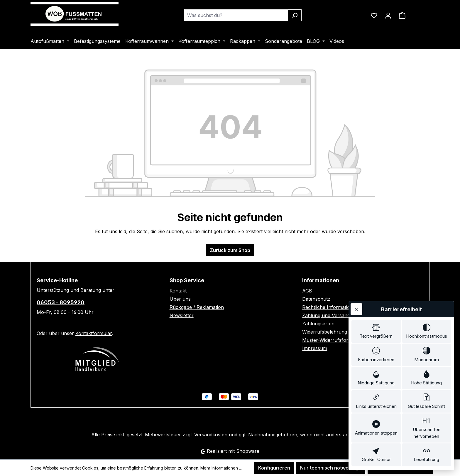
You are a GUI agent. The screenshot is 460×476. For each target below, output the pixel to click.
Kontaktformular (94, 333)
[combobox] (236, 15)
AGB (307, 291)
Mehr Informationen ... (221, 468)
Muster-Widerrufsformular (332, 340)
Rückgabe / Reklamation (197, 307)
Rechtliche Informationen (330, 307)
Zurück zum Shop (230, 250)
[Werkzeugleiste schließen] (356, 273)
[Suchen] (295, 15)
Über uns (180, 299)
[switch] (376, 296)
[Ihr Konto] (388, 15)
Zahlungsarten (318, 324)
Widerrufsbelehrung (325, 332)
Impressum (315, 348)
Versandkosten (211, 435)
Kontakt (178, 291)
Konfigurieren (274, 468)
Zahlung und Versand (326, 315)
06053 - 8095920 (61, 302)
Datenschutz (316, 299)
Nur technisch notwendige (331, 468)
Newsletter (182, 315)
